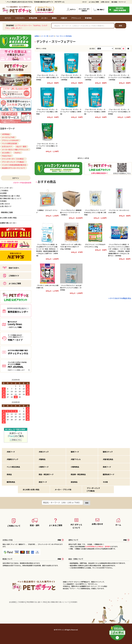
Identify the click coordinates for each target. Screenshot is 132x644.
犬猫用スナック (12, 459)
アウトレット (76, 18)
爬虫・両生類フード (46, 474)
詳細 (61, 540)
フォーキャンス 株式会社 (64, 36)
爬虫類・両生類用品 (78, 474)
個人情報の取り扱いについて (59, 602)
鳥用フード (107, 467)
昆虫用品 (74, 482)
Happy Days (7, 156)
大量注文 (64, 18)
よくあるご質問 (93, 2)
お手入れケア (7, 146)
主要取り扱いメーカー (8, 223)
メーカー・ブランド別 (63, 489)
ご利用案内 (21, 602)
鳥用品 (9, 474)
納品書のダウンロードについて (14, 168)
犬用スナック (44, 452)
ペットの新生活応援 (9, 143)
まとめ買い (6, 153)
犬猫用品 (42, 459)
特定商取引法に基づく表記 (37, 602)
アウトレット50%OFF (10, 140)
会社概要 (12, 602)
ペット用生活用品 (13, 467)
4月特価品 (6, 134)
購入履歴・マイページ (118, 2)
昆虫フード (43, 482)
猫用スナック (108, 452)
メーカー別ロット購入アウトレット (15, 150)
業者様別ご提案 (7, 212)
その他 (105, 482)
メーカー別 (45, 36)
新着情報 (88, 18)
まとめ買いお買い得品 (8, 218)
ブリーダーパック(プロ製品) (93, 489)
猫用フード (75, 452)
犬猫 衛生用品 (108, 459)
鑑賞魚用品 (11, 482)
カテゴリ (8, 18)
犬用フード (11, 452)
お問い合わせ (105, 2)
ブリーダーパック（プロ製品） (14, 162)
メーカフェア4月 (8, 137)
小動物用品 (75, 467)
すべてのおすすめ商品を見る (121, 298)
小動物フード (44, 467)
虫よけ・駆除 (21, 146)
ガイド (84, 2)
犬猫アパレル (76, 459)
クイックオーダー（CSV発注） (13, 159)
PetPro (18, 153)
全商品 (37, 36)
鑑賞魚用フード (109, 474)
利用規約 (74, 602)
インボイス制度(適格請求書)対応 (14, 165)
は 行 (52, 36)
